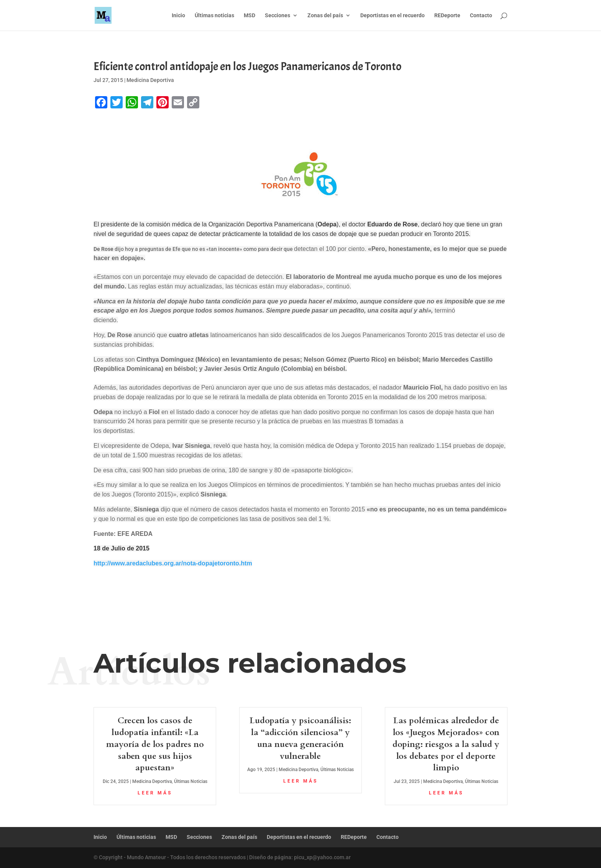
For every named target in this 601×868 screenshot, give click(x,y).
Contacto (481, 16)
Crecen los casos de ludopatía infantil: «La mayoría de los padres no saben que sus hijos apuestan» (155, 744)
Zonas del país (325, 16)
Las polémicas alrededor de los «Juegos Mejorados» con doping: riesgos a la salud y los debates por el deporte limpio (446, 744)
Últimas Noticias (191, 781)
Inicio (178, 16)
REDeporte (447, 16)
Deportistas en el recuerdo (392, 16)
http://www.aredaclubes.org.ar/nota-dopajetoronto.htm (173, 563)
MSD (250, 16)
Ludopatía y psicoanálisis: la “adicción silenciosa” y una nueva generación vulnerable (300, 738)
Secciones (278, 16)
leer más (155, 793)
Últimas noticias (214, 16)
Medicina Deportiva (150, 80)
